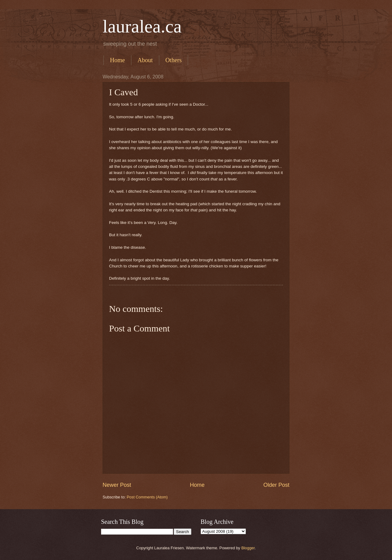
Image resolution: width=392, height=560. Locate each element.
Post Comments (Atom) (147, 497)
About (145, 60)
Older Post (276, 485)
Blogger (248, 548)
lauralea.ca (142, 26)
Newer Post (117, 485)
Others (173, 60)
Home (117, 60)
